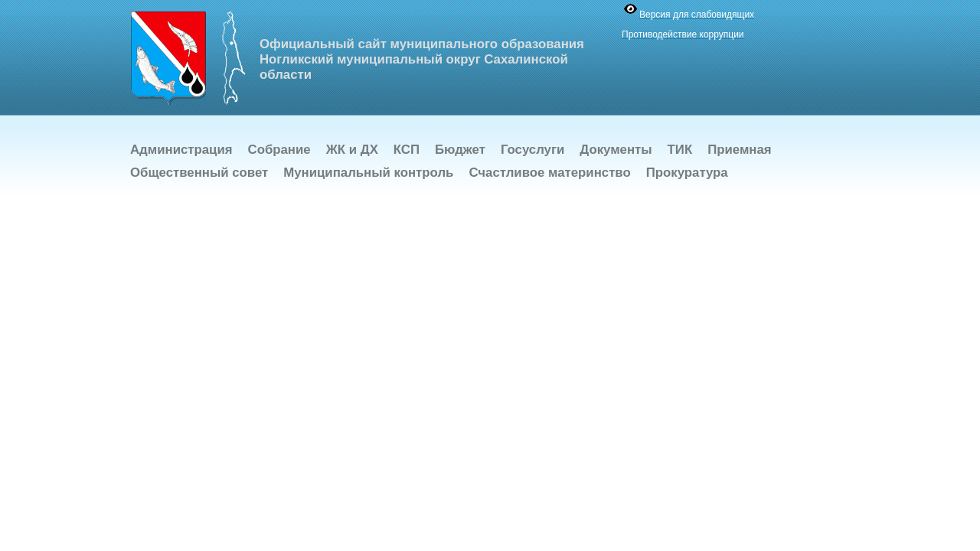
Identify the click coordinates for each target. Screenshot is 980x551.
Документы (616, 150)
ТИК (680, 150)
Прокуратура (687, 173)
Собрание (279, 150)
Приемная (739, 150)
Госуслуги (532, 150)
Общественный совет (199, 173)
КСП (407, 150)
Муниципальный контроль (368, 173)
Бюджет (460, 150)
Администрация (181, 150)
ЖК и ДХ (352, 150)
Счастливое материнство (549, 173)
